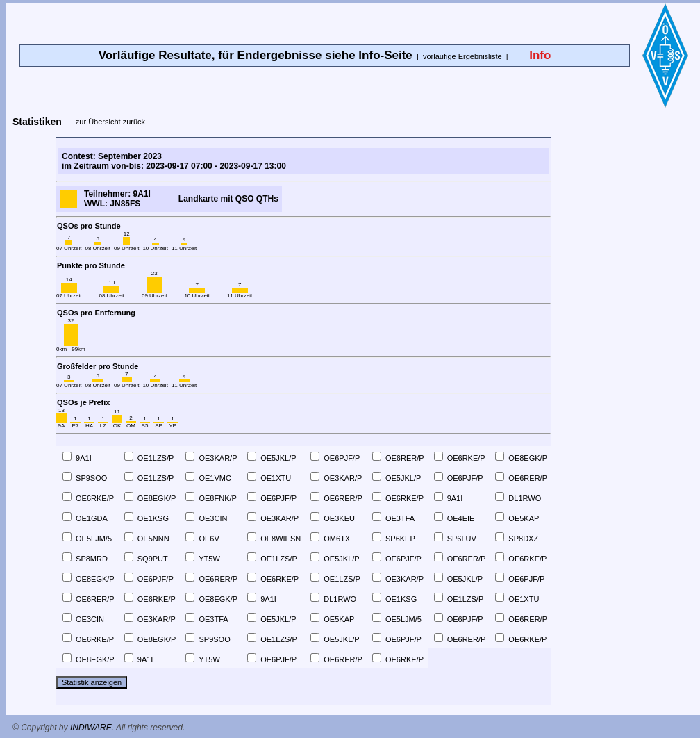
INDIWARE (91, 728)
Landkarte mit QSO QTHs (228, 199)
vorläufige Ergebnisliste (462, 56)
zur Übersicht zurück (110, 122)
